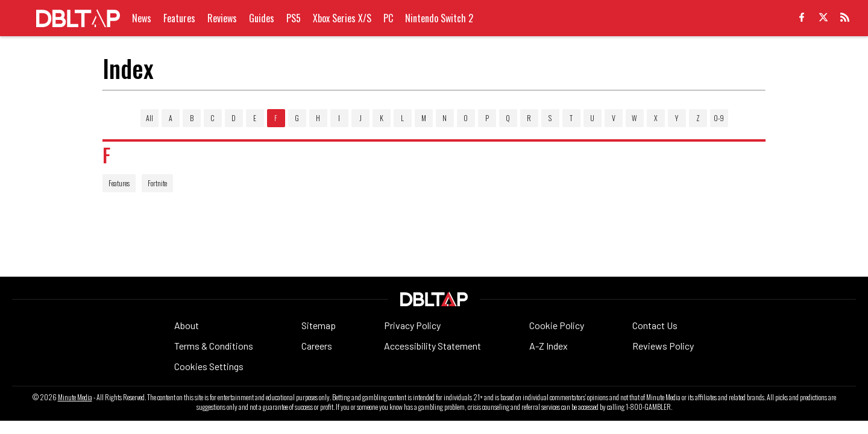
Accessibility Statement (432, 346)
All (149, 118)
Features (119, 183)
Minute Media (75, 397)
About (187, 325)
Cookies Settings (209, 366)
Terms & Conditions (214, 346)
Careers (317, 346)
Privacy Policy (412, 325)
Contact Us (655, 325)
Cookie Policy (557, 325)
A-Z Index (549, 346)
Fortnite (157, 183)
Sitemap (319, 325)
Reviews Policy (663, 346)
